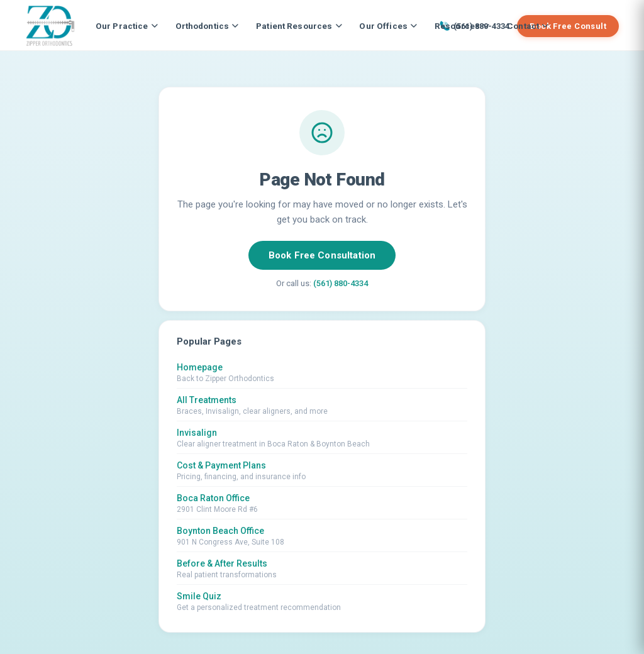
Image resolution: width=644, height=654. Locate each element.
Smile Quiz (199, 596)
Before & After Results (222, 563)
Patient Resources (299, 26)
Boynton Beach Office (220, 531)
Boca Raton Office (213, 498)
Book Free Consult (568, 26)
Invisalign (197, 433)
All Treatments (207, 400)
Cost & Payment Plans (221, 465)
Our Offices (388, 26)
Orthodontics (207, 26)
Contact (528, 26)
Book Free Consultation (322, 255)
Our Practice (127, 26)
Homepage (200, 367)
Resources (462, 26)
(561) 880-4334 (341, 283)
